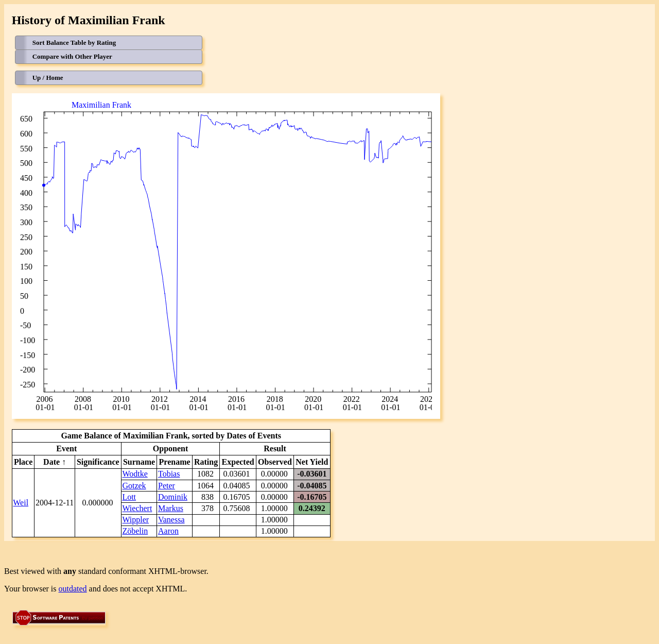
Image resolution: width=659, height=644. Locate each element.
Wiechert (137, 508)
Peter (167, 486)
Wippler (135, 520)
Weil (21, 503)
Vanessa (171, 520)
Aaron (168, 531)
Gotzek (134, 486)
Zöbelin (135, 531)
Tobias (169, 474)
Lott (129, 497)
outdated (73, 589)
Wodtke (135, 474)
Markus (171, 508)
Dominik (173, 497)
